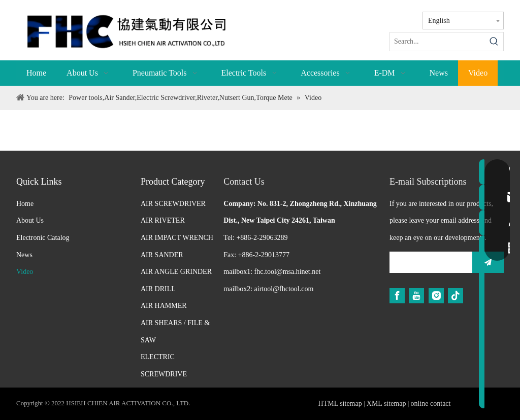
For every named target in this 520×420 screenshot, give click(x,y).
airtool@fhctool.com (284, 289)
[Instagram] (436, 296)
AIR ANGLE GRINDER (176, 272)
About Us (30, 220)
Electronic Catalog (43, 238)
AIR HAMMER (164, 306)
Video (25, 272)
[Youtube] (416, 296)
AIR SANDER (162, 255)
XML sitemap (386, 404)
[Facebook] (397, 296)
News (24, 255)
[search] (428, 262)
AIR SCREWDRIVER (173, 204)
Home (25, 204)
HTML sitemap (340, 404)
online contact (431, 404)
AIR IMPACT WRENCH (177, 238)
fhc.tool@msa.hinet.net (288, 272)
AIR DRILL (158, 289)
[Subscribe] (488, 262)
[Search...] (437, 42)
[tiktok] (456, 296)
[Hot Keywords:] (494, 42)
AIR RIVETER (163, 220)
